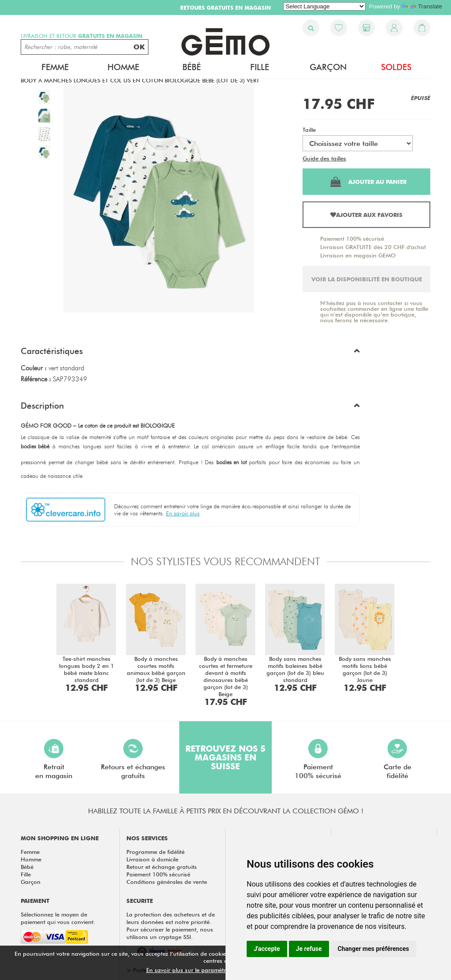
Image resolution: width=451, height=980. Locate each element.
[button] (190, 353)
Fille (260, 67)
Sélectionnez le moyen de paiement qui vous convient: (58, 918)
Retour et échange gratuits (162, 867)
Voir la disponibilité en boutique (367, 279)
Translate (422, 6)
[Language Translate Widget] (324, 6)
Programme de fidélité (155, 852)
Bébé (192, 67)
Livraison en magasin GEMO (358, 255)
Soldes (396, 67)
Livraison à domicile (152, 859)
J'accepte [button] (267, 949)
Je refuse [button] (309, 949)
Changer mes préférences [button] (373, 949)
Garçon (328, 67)
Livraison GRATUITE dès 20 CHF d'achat (373, 247)
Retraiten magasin (54, 759)
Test (353, 158)
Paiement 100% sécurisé (352, 238)
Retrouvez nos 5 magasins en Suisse (225, 757)
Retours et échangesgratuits (133, 759)
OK (139, 47)
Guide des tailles (324, 158)
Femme (55, 67)
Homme (123, 67)
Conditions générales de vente (167, 882)
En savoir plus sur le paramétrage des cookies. (208, 970)
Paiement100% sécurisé (318, 759)
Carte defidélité (397, 759)
